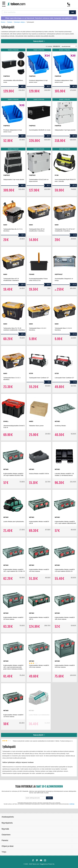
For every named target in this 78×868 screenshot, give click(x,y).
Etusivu (3, 22)
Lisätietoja (72, 804)
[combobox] (36, 12)
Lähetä (49, 798)
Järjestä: (56, 46)
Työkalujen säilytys (19, 22)
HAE (73, 12)
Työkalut (10, 22)
